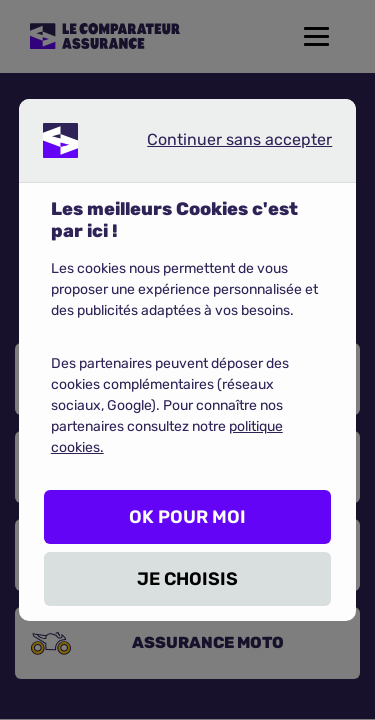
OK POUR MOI (187, 517)
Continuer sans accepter (223, 144)
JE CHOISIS (187, 579)
